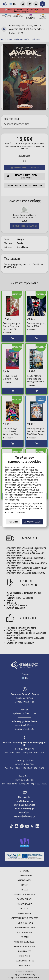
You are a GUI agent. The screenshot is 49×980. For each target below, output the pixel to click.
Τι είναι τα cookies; (16, 512)
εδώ (7, 509)
